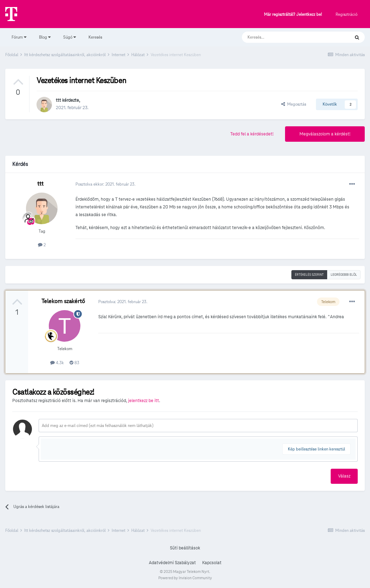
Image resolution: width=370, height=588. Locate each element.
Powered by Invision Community (185, 578)
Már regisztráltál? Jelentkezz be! (293, 15)
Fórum (19, 37)
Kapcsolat (212, 563)
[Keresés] (289, 37)
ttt (58, 100)
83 (74, 363)
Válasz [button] (344, 476)
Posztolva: (123, 302)
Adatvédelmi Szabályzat (172, 563)
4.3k (57, 363)
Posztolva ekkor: (105, 184)
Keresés (95, 37)
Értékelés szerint (309, 275)
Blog (45, 37)
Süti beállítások (185, 548)
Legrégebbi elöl (344, 275)
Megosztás (294, 104)
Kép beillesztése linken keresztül (316, 449)
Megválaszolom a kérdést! (325, 134)
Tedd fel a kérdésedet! (252, 134)
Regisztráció (346, 14)
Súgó (70, 37)
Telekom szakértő (63, 301)
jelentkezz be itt (144, 401)
